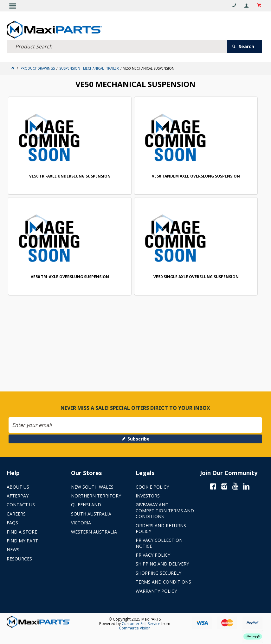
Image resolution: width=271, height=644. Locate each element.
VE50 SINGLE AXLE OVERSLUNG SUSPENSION (196, 277)
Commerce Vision (135, 628)
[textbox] (117, 47)
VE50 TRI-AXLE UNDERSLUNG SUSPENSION (70, 176)
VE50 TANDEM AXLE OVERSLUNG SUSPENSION (196, 176)
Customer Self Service (141, 624)
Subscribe (139, 439)
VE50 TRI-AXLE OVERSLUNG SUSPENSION (70, 277)
